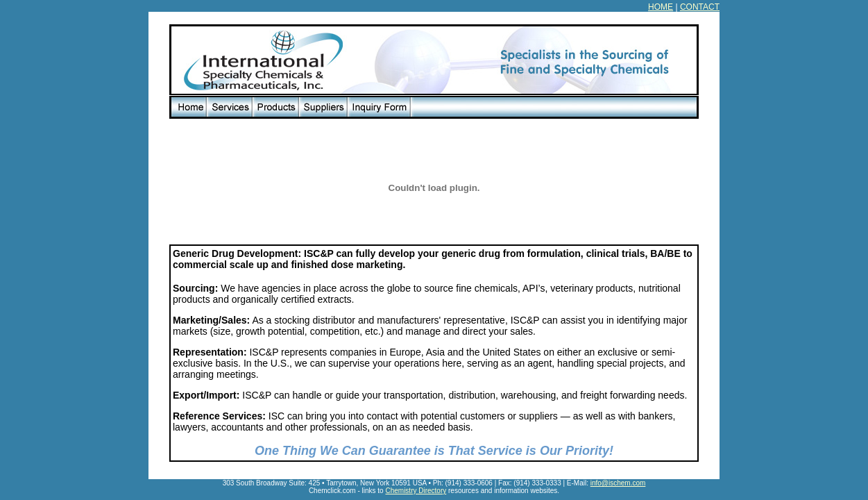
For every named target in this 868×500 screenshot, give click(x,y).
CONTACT (700, 7)
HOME (661, 7)
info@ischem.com (618, 483)
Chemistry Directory (416, 491)
